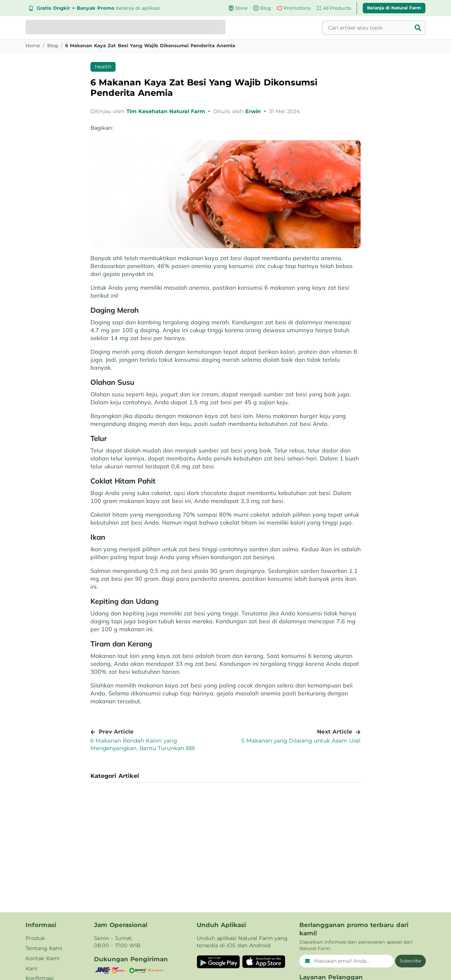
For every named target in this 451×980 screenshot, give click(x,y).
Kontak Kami (43, 958)
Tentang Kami (44, 948)
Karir (32, 968)
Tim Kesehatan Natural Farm (167, 111)
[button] (225, 776)
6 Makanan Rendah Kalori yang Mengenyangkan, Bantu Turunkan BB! (143, 744)
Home (33, 46)
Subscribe (410, 961)
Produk (35, 938)
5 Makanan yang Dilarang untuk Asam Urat (301, 741)
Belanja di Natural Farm (394, 8)
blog (53, 46)
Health (103, 67)
